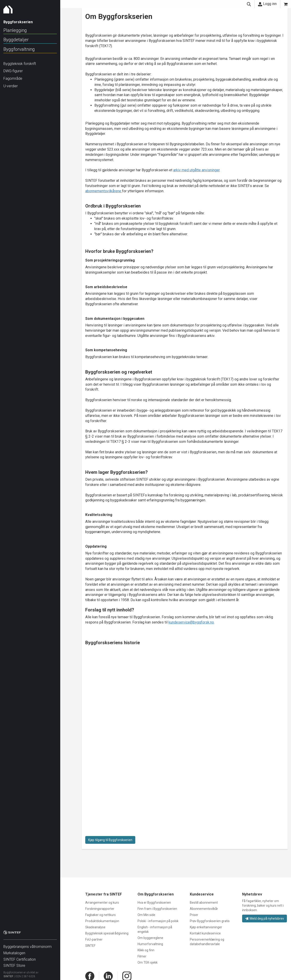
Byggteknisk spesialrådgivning (107, 933)
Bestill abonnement (204, 903)
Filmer (142, 956)
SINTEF (8, 974)
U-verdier (11, 86)
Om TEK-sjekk (148, 962)
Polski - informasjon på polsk (158, 921)
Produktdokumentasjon (102, 921)
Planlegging (15, 30)
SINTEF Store (14, 963)
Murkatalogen (14, 951)
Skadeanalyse (95, 927)
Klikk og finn (146, 950)
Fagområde (13, 78)
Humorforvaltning (150, 944)
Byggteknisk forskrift (20, 64)
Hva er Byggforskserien (154, 903)
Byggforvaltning (19, 49)
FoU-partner (94, 939)
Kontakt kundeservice (205, 933)
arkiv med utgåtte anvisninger (196, 170)
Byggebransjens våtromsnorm (28, 944)
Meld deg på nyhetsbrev (265, 918)
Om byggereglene (150, 938)
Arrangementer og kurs (102, 903)
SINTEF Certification (20, 957)
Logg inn (267, 4)
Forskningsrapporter (100, 909)
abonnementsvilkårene (104, 191)
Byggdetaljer (16, 40)
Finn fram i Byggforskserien (157, 909)
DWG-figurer (13, 71)
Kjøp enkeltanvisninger (206, 927)
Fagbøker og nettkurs (100, 915)
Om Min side (146, 915)
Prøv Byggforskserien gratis (210, 921)
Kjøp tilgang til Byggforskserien (110, 840)
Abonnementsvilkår (204, 909)
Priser (194, 915)
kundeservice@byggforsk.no (191, 622)
